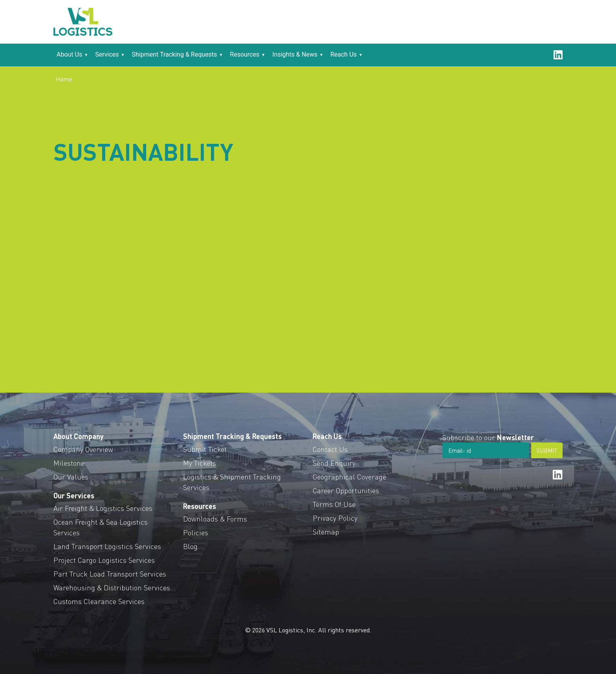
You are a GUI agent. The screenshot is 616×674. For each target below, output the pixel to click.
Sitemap (326, 532)
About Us (69, 54)
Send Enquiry (334, 463)
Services (107, 54)
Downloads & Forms (215, 519)
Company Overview (83, 449)
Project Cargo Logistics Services (104, 560)
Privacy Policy (335, 518)
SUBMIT (547, 450)
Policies (196, 532)
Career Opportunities (346, 490)
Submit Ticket (205, 449)
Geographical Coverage (349, 477)
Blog (190, 546)
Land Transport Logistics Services (107, 546)
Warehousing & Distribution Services (112, 587)
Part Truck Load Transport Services (110, 574)
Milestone (69, 463)
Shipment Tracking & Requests (175, 54)
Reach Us (344, 54)
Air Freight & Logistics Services (103, 508)
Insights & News (295, 54)
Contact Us (330, 449)
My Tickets (200, 463)
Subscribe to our (488, 437)
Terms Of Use (334, 504)
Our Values (71, 477)
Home (64, 79)
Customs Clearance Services (99, 601)
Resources (245, 54)
